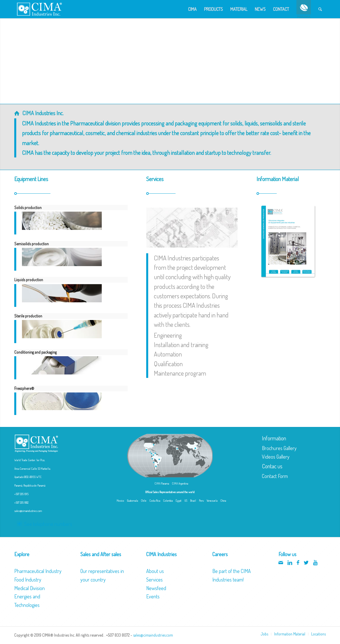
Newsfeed (156, 588)
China (223, 501)
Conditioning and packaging (35, 352)
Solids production (28, 207)
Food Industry (28, 580)
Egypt (179, 501)
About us (155, 571)
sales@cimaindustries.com (28, 511)
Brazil (193, 501)
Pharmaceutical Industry (38, 571)
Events (153, 596)
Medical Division (29, 588)
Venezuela (212, 501)
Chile (144, 501)
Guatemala (132, 501)
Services (154, 580)
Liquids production (29, 280)
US (186, 501)
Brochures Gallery (279, 448)
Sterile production (28, 316)
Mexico (120, 501)
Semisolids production (31, 244)
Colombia (168, 501)
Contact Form (275, 476)
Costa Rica (155, 501)
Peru (201, 501)
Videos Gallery (276, 457)
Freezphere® (24, 388)
